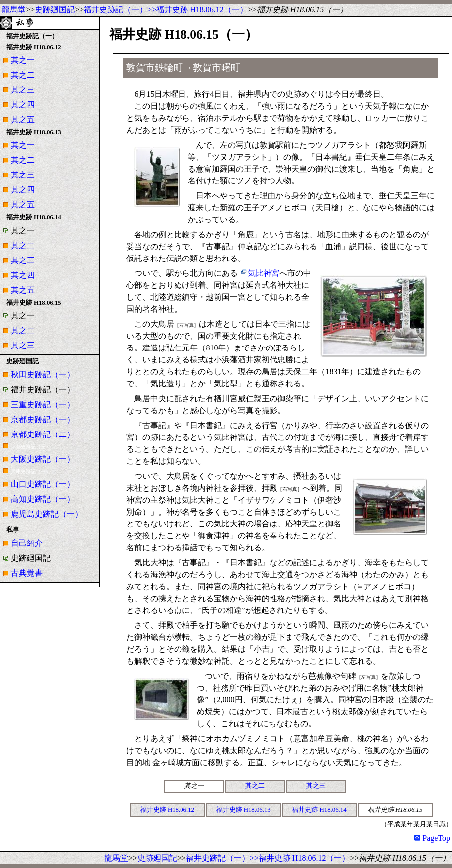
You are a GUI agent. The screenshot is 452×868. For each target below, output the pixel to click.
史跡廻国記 (55, 10)
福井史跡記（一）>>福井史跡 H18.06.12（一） (166, 10)
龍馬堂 (14, 10)
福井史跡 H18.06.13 (243, 810)
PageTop (432, 838)
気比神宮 (264, 273)
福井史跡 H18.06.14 (319, 810)
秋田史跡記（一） (43, 375)
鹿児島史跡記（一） (47, 514)
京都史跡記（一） (43, 419)
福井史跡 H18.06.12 (167, 810)
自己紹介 (27, 543)
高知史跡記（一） (43, 499)
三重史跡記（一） (43, 404)
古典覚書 (27, 573)
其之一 (23, 60)
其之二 (23, 75)
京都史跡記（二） (43, 434)
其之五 (23, 120)
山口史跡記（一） (43, 484)
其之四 (23, 105)
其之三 (23, 90)
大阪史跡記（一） (43, 459)
